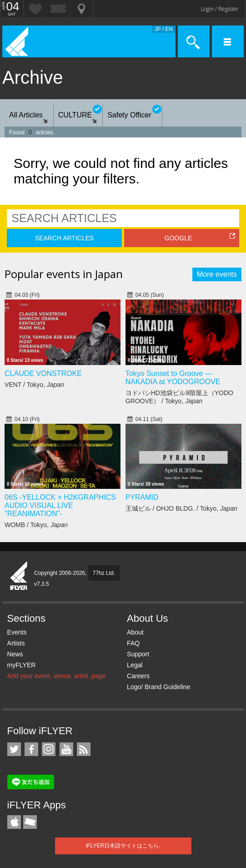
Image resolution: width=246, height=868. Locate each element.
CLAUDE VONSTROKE (43, 373)
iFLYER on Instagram (49, 749)
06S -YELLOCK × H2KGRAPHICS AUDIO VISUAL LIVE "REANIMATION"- (60, 505)
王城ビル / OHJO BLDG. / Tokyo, (181, 508)
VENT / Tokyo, (34, 385)
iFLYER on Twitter (14, 749)
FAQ (133, 643)
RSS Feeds (84, 749)
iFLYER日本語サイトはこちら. (123, 846)
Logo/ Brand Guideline (158, 687)
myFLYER (22, 665)
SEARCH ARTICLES (65, 238)
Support (138, 654)
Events (17, 632)
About (135, 632)
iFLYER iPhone (14, 822)
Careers (138, 676)
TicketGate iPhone (30, 822)
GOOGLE (178, 238)
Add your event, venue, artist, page (57, 676)
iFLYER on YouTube (66, 749)
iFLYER (19, 576)
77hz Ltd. (104, 573)
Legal (135, 665)
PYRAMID (142, 497)
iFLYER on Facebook (31, 749)
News (15, 654)
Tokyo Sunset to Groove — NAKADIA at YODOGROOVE (173, 378)
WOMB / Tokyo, (36, 525)
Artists (16, 643)
